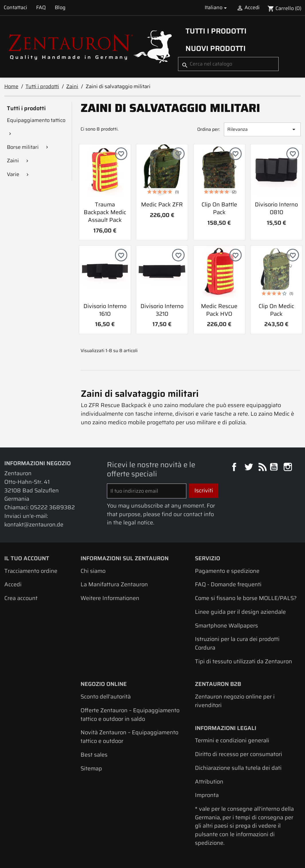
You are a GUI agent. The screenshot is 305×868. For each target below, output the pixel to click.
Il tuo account (27, 558)
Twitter (249, 468)
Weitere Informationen (110, 598)
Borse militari (23, 147)
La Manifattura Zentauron (114, 584)
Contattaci (15, 7)
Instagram (289, 468)
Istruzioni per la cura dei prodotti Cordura (237, 643)
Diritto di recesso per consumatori (238, 754)
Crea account (21, 598)
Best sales (94, 755)
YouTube (274, 468)
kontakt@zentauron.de (34, 524)
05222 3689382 (52, 507)
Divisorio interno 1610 (105, 310)
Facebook (235, 468)
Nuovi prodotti (216, 48)
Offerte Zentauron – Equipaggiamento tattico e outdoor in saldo (130, 715)
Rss (262, 468)
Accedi (13, 584)
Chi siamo (93, 571)
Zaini (13, 160)
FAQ (41, 7)
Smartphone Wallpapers (226, 626)
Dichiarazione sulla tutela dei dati (238, 768)
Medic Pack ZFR (162, 204)
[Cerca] (228, 64)
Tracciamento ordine (31, 571)
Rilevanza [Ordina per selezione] (262, 129)
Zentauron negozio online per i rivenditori (235, 701)
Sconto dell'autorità (106, 697)
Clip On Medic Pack (276, 310)
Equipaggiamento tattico (36, 120)
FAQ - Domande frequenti (228, 584)
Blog (60, 7)
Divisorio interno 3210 (162, 310)
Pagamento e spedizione (227, 571)
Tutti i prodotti (216, 31)
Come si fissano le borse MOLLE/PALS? (246, 598)
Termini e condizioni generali (232, 740)
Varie (13, 174)
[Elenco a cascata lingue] (217, 8)
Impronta (207, 795)
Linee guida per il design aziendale (240, 612)
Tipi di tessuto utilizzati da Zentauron (244, 661)
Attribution (209, 782)
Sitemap (91, 768)
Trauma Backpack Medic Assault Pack (105, 212)
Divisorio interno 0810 (276, 208)
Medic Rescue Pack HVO (219, 310)
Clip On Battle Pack (219, 208)
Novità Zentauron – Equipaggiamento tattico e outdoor (129, 737)
